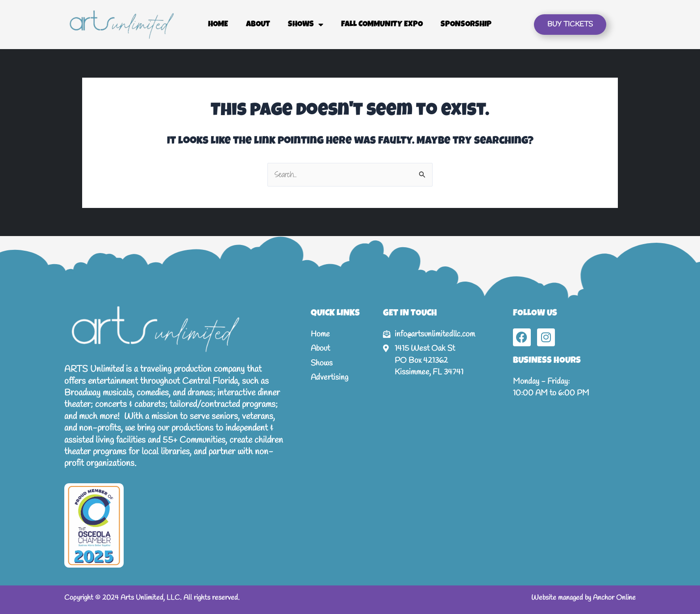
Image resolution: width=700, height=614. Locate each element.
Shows (306, 25)
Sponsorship (466, 25)
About (258, 25)
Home (218, 25)
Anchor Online (614, 598)
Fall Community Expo (382, 25)
